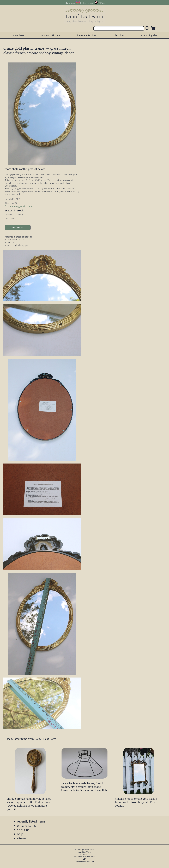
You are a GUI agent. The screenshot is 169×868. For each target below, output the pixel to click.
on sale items (26, 826)
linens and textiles (86, 35)
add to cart (18, 227)
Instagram (85, 3)
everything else (149, 35)
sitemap (23, 838)
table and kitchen (51, 35)
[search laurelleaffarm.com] (148, 28)
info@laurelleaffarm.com (84, 861)
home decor (18, 35)
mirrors (10, 242)
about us (23, 830)
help (20, 834)
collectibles (118, 35)
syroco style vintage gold (18, 245)
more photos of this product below (25, 169)
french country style (16, 240)
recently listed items (31, 821)
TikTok (102, 3)
